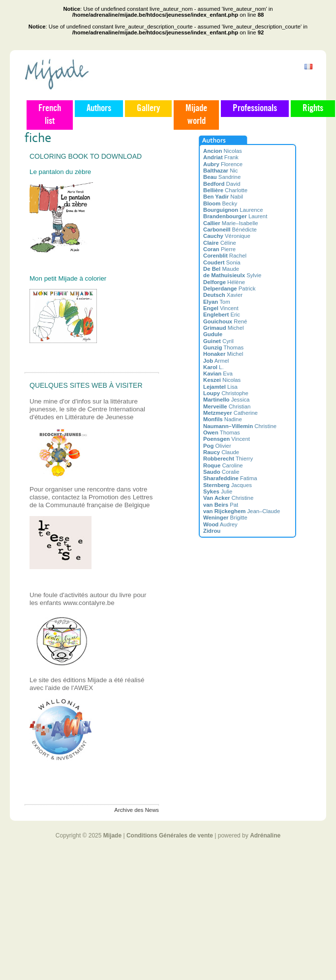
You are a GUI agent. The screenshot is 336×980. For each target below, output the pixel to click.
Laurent (235, 216)
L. (214, 367)
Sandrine (222, 177)
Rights (313, 109)
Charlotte (225, 190)
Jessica (226, 400)
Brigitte (225, 518)
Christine (240, 426)
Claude (221, 452)
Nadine (223, 419)
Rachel (225, 256)
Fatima (230, 478)
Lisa (220, 387)
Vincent (221, 308)
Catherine (230, 413)
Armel (216, 361)
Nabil (223, 197)
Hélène (224, 282)
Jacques (228, 485)
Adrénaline (265, 836)
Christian (227, 406)
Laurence (233, 210)
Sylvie (232, 275)
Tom (217, 302)
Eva (218, 374)
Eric (222, 315)
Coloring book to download (86, 156)
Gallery (148, 109)
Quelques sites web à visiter (86, 385)
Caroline (223, 465)
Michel (223, 328)
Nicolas (223, 151)
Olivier (217, 446)
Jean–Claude (242, 511)
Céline (220, 243)
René (225, 321)
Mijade (112, 836)
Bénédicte (230, 230)
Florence (223, 164)
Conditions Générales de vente (170, 836)
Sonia (222, 262)
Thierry (228, 459)
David (222, 184)
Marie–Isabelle (230, 223)
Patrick (229, 288)
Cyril (218, 341)
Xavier (223, 295)
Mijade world (196, 115)
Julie (218, 491)
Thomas (223, 347)
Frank (221, 157)
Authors (99, 109)
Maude (221, 269)
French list (50, 115)
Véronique (227, 236)
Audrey (220, 524)
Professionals (255, 109)
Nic (221, 171)
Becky (220, 203)
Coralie (221, 472)
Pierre (219, 249)
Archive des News (137, 810)
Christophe (226, 393)
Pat (221, 505)
